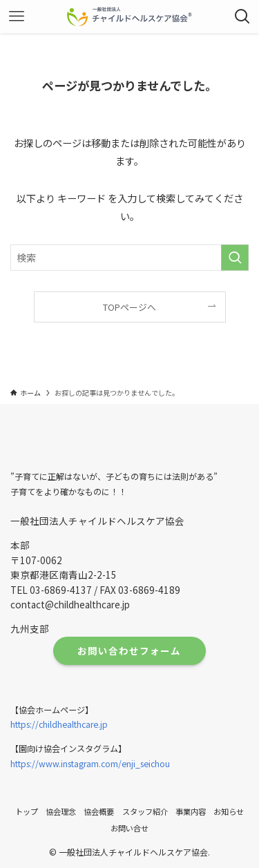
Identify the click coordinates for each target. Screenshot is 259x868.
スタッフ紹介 (145, 811)
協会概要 (99, 811)
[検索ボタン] (242, 17)
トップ (27, 811)
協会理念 (61, 811)
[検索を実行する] (235, 258)
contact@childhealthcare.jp (70, 604)
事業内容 (191, 811)
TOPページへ (129, 307)
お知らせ (229, 811)
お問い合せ (129, 828)
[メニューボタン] (17, 17)
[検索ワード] (129, 258)
